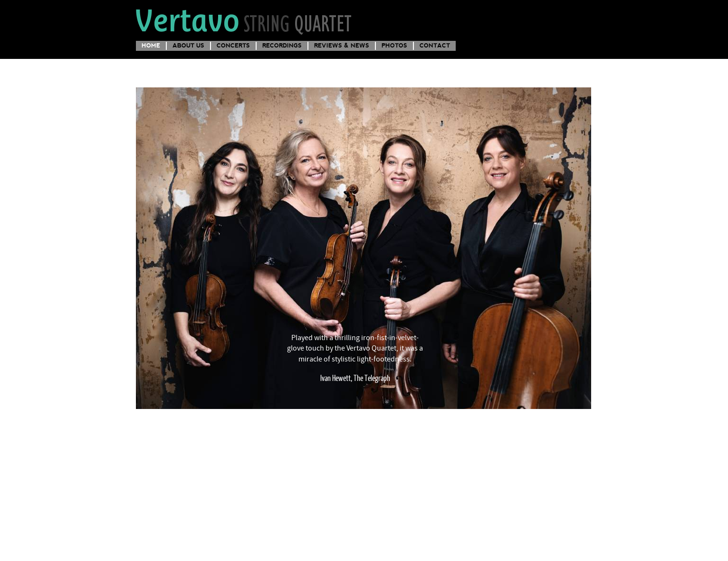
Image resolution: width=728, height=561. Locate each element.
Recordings (282, 45)
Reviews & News (342, 45)
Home (151, 45)
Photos (394, 45)
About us (188, 45)
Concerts (233, 45)
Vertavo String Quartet (244, 20)
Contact (435, 45)
